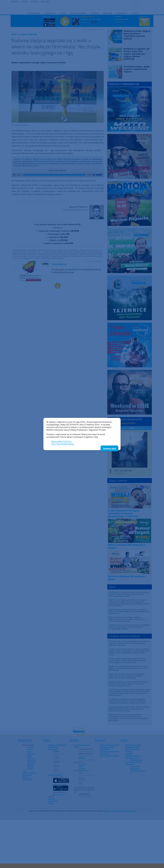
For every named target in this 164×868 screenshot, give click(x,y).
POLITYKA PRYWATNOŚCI (63, 444)
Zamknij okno (109, 448)
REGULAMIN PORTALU (61, 441)
